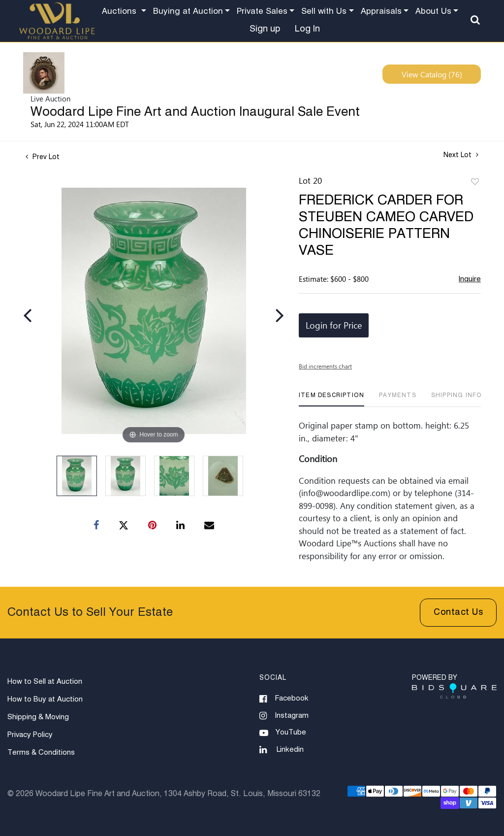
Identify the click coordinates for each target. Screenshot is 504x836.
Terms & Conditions (41, 752)
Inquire (470, 279)
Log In (307, 29)
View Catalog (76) (432, 74)
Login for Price (334, 325)
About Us (433, 12)
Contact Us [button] (458, 612)
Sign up (265, 29)
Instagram (284, 716)
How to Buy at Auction (45, 699)
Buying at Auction (188, 12)
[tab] (331, 399)
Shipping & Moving (38, 717)
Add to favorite (475, 182)
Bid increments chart (325, 366)
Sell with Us (324, 12)
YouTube (283, 733)
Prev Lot (43, 157)
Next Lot (461, 155)
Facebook (284, 699)
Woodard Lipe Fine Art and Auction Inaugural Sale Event (195, 112)
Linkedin (282, 750)
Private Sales (262, 12)
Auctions (120, 12)
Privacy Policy (30, 735)
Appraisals (381, 12)
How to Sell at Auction (45, 682)
